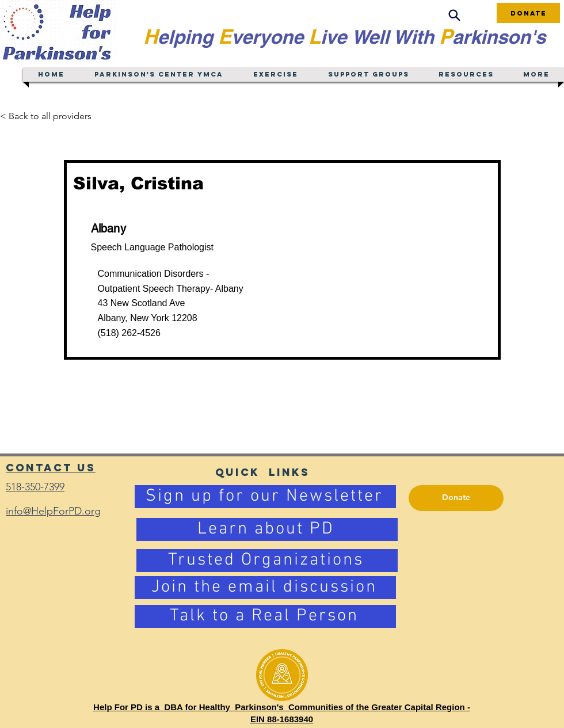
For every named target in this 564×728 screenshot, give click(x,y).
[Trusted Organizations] (267, 561)
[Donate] (528, 13)
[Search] (454, 15)
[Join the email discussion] (265, 588)
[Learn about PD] (267, 529)
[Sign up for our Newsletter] (265, 497)
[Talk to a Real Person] (265, 616)
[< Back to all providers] (53, 116)
